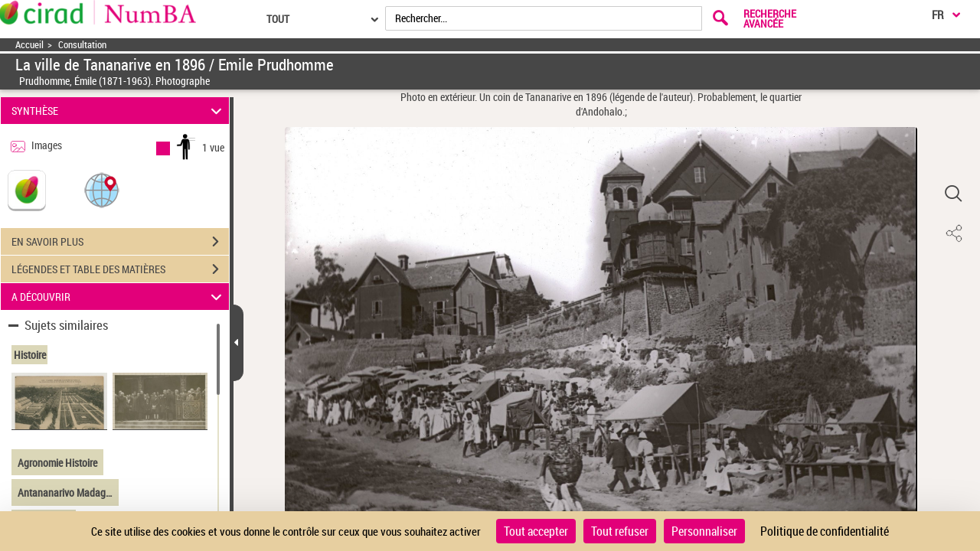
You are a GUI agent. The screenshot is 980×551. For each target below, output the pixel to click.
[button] (102, 189)
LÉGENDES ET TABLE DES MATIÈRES (120, 269)
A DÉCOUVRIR (119, 297)
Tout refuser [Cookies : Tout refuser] (620, 531)
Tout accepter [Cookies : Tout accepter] (536, 531)
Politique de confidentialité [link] (825, 531)
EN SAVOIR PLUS (120, 242)
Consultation (82, 45)
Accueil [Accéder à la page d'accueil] (29, 45)
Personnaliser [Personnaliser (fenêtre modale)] (704, 531)
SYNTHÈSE (119, 111)
